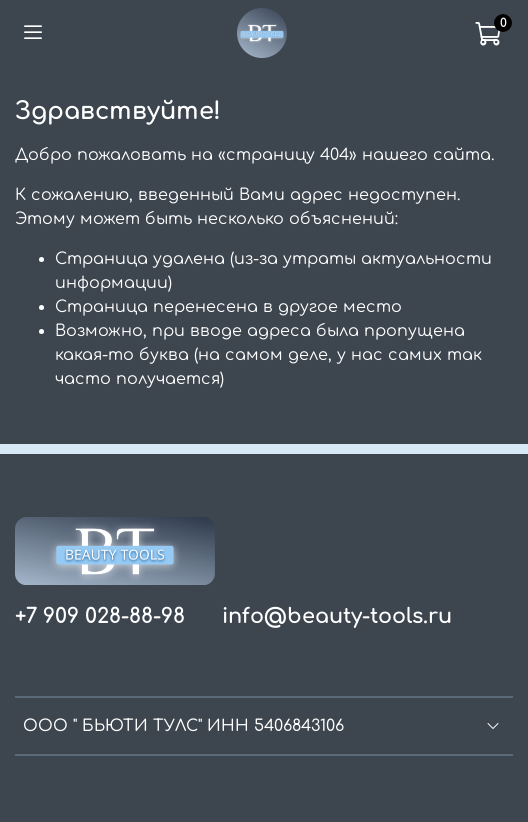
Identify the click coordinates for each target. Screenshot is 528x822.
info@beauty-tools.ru (337, 616)
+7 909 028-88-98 (100, 616)
